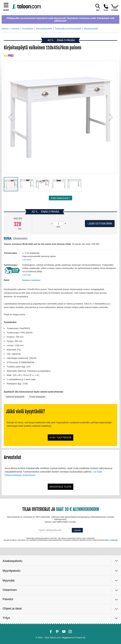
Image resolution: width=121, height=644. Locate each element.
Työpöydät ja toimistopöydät (68, 29)
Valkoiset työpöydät (15, 397)
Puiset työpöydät (37, 397)
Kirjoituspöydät (91, 29)
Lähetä (77, 530)
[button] (10, 117)
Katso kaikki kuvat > (60, 198)
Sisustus (15, 29)
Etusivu (5, 29)
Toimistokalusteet (44, 29)
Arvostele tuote (61, 487)
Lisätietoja (113, 540)
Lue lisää (27, 260)
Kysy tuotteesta (60, 438)
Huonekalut (28, 29)
